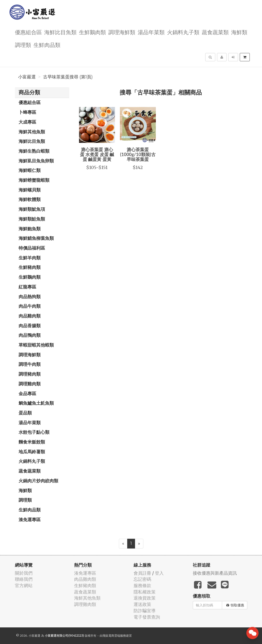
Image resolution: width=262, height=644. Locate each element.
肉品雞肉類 (30, 316)
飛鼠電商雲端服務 (114, 636)
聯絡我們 (24, 579)
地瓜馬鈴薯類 (32, 452)
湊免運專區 (30, 519)
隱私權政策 (145, 592)
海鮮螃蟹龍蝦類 (34, 180)
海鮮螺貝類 (30, 190)
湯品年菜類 (151, 32)
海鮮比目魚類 (60, 32)
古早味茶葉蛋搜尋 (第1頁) (68, 77)
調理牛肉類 (30, 364)
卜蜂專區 (27, 112)
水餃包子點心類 (34, 432)
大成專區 (27, 122)
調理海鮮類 (122, 32)
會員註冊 (142, 573)
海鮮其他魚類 (32, 132)
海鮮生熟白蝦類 (34, 151)
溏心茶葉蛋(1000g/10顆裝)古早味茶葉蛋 (138, 154)
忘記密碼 (142, 579)
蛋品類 (25, 413)
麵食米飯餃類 (32, 442)
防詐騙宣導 (145, 611)
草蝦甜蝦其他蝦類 (36, 345)
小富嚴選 (27, 77)
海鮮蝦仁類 (30, 170)
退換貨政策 (145, 598)
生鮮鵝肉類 (92, 32)
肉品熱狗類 (30, 296)
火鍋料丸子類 (183, 32)
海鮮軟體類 (30, 199)
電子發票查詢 (147, 617)
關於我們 (24, 573)
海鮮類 (239, 32)
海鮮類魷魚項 (32, 209)
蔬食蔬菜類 (215, 32)
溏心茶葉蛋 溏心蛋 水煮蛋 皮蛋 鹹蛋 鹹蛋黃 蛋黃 (97, 154)
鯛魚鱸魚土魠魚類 (36, 403)
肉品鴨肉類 (30, 335)
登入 (159, 573)
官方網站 (24, 586)
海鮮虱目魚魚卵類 (36, 161)
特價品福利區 (32, 248)
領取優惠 (235, 605)
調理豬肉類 (30, 374)
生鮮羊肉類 (30, 258)
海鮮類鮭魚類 (32, 219)
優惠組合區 (28, 32)
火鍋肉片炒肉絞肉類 (38, 481)
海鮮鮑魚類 (30, 229)
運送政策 (142, 604)
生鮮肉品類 (47, 45)
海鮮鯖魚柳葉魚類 (36, 238)
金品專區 (27, 393)
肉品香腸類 (30, 326)
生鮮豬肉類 (30, 267)
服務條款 (142, 586)
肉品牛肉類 (30, 306)
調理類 (23, 45)
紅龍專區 (27, 287)
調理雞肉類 (30, 384)
